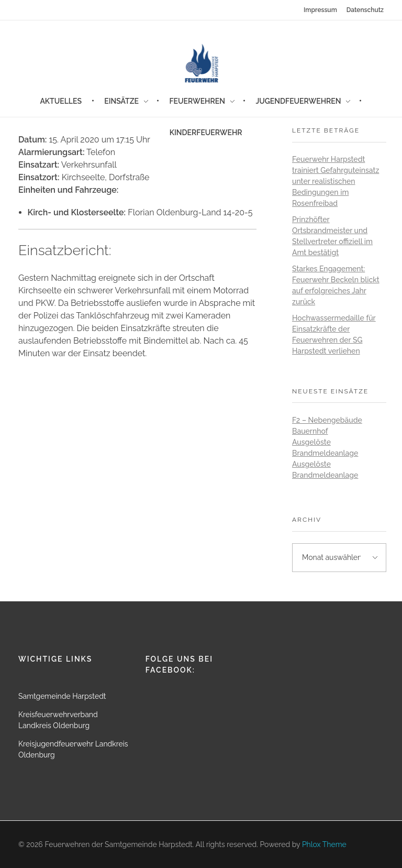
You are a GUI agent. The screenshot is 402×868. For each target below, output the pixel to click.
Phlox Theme (324, 844)
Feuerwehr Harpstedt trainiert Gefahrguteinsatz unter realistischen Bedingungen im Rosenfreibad (336, 181)
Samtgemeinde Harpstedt (62, 696)
